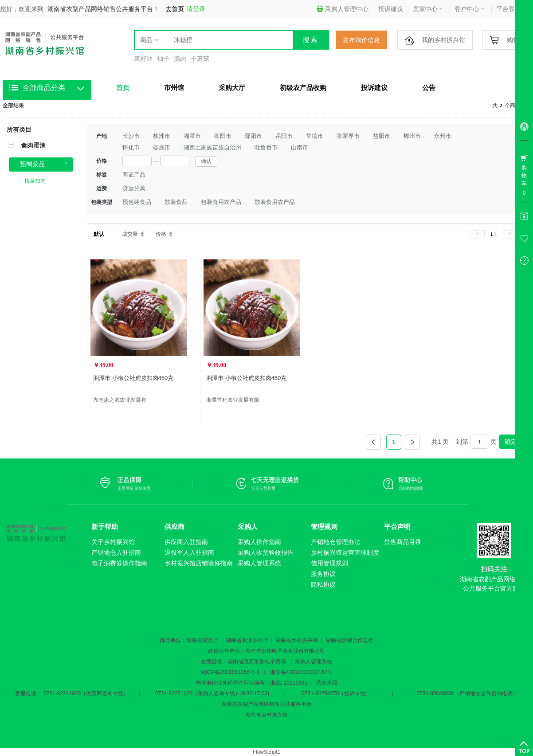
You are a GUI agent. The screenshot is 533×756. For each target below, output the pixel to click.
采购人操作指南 (259, 542)
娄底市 (162, 147)
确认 (206, 161)
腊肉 (180, 59)
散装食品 (176, 202)
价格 (161, 234)
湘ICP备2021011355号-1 (230, 672)
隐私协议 (323, 584)
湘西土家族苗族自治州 (212, 147)
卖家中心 (428, 9)
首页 (123, 88)
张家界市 (348, 136)
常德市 (315, 136)
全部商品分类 (44, 88)
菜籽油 (143, 59)
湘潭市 (192, 136)
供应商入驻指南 (186, 542)
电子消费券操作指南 (119, 563)
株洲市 (162, 136)
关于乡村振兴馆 (113, 542)
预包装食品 (137, 202)
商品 (146, 40)
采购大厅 (232, 88)
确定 (511, 442)
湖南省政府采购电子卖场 (257, 662)
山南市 (300, 147)
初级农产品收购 (303, 88)
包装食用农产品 (221, 202)
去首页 (175, 9)
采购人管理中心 (343, 9)
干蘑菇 (200, 59)
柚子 (163, 59)
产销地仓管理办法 (336, 542)
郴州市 (412, 136)
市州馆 (174, 88)
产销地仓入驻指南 (116, 552)
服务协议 (323, 574)
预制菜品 (32, 164)
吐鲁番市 (266, 147)
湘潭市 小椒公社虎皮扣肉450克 (133, 378)
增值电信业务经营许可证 (225, 683)
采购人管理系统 (259, 563)
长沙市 (131, 136)
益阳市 (382, 136)
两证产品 (134, 174)
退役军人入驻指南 (189, 552)
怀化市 (131, 147)
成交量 (130, 234)
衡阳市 (223, 136)
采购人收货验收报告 (266, 552)
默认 (99, 234)
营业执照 (327, 683)
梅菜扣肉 (35, 181)
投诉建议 (391, 9)
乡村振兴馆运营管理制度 (345, 552)
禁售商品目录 (403, 542)
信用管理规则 (329, 563)
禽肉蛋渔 (33, 145)
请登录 (196, 9)
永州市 (443, 136)
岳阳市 (284, 136)
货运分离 (134, 188)
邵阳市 (253, 136)
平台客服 (511, 9)
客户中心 (469, 9)
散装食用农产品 (275, 202)
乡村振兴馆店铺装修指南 (199, 563)
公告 (429, 88)
